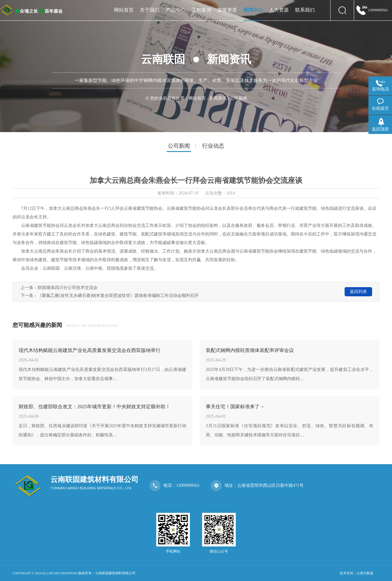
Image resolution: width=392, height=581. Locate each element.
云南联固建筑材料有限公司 (115, 573)
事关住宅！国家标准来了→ (235, 407)
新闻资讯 (218, 98)
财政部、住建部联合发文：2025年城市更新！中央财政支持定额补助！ (94, 407)
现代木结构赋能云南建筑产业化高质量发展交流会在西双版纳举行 (90, 350)
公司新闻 (179, 146)
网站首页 (197, 98)
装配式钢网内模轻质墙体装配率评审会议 (250, 350)
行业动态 (213, 146)
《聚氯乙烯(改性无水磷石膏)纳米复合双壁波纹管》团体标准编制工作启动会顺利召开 (118, 296)
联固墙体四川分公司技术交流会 (68, 288)
